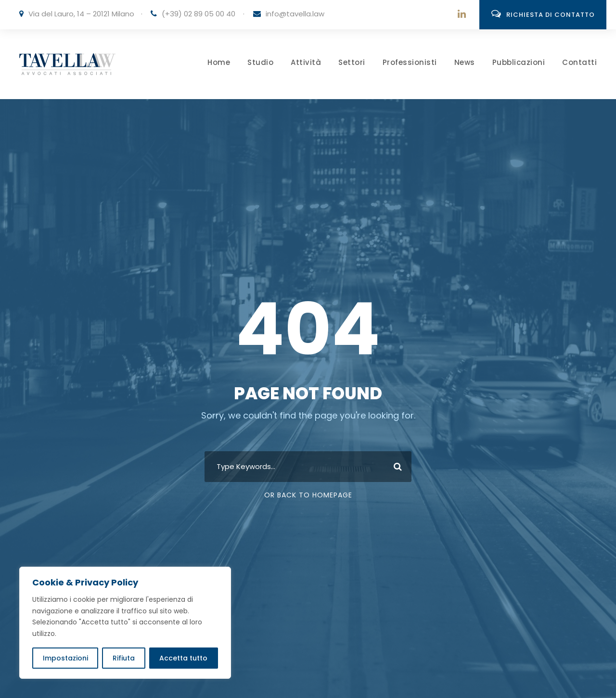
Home (219, 62)
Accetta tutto (183, 658)
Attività (306, 62)
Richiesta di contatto (543, 14)
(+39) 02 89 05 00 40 (199, 14)
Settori (352, 62)
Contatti (579, 62)
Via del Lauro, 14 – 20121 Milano (81, 14)
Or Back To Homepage (308, 495)
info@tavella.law (295, 14)
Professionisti (410, 62)
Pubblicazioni (519, 62)
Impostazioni (65, 658)
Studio (260, 62)
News (465, 62)
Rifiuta (124, 658)
